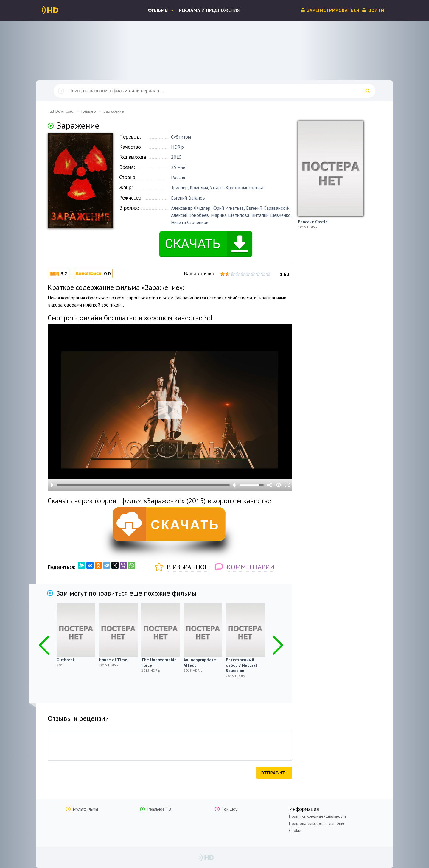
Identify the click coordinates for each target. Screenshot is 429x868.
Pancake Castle (313, 222)
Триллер (179, 187)
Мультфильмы (86, 809)
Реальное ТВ (159, 809)
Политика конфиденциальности (317, 816)
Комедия (199, 187)
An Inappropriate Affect (200, 662)
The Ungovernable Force (159, 662)
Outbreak (66, 660)
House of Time (113, 660)
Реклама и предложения (209, 10)
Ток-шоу (230, 809)
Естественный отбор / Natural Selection (241, 665)
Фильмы (158, 10)
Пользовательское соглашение (317, 823)
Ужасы (217, 187)
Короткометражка (244, 187)
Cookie (295, 830)
